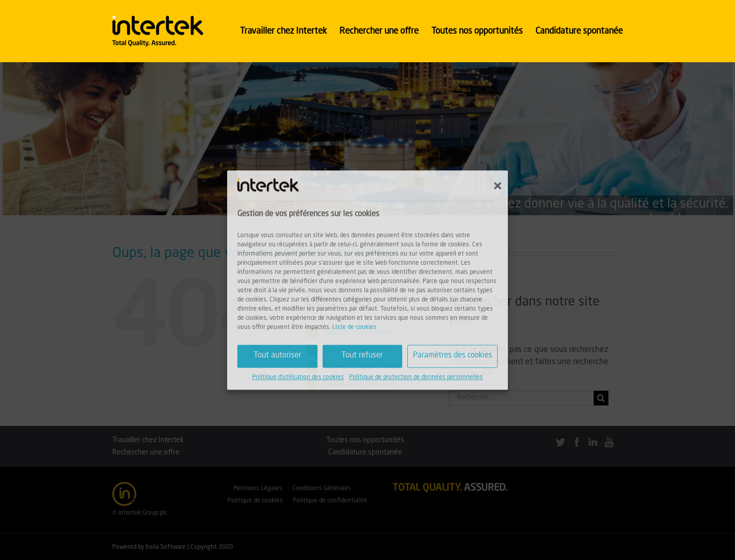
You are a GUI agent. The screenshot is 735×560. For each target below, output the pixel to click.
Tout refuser (362, 356)
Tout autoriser (277, 356)
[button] (498, 186)
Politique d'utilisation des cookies (298, 377)
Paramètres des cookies (452, 356)
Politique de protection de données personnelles (416, 377)
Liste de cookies (354, 327)
